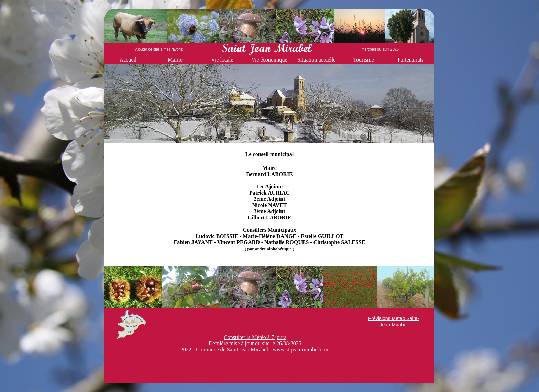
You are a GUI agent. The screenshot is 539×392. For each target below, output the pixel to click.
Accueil (128, 60)
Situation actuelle (317, 60)
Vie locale (222, 60)
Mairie (175, 60)
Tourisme (363, 60)
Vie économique (269, 60)
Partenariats (411, 60)
